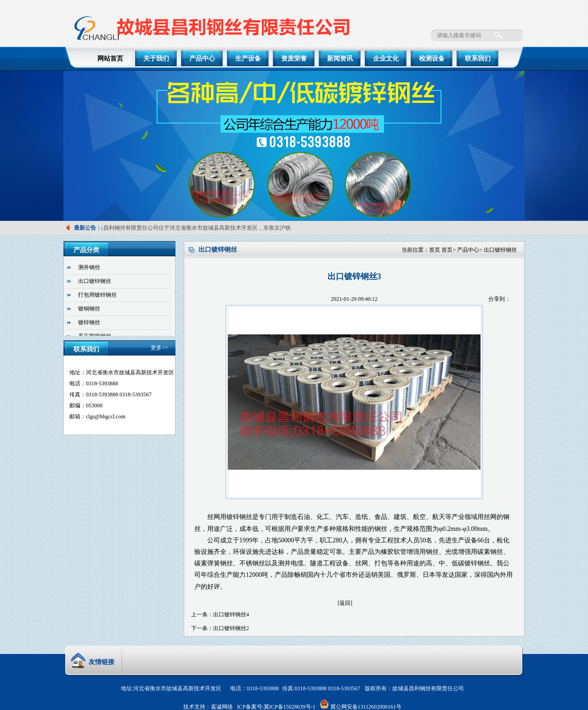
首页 (435, 250)
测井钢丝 (89, 267)
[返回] (345, 603)
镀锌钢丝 (89, 322)
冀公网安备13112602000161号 (366, 707)
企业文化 (386, 59)
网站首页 (110, 59)
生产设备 (248, 59)
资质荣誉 (294, 59)
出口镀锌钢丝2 (231, 628)
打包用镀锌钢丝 (97, 295)
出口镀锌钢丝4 (231, 614)
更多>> (159, 348)
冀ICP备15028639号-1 (290, 707)
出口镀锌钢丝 (500, 250)
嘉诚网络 (222, 707)
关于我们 (156, 59)
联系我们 (478, 59)
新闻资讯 (340, 59)
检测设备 (432, 59)
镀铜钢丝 (89, 309)
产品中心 (202, 59)
